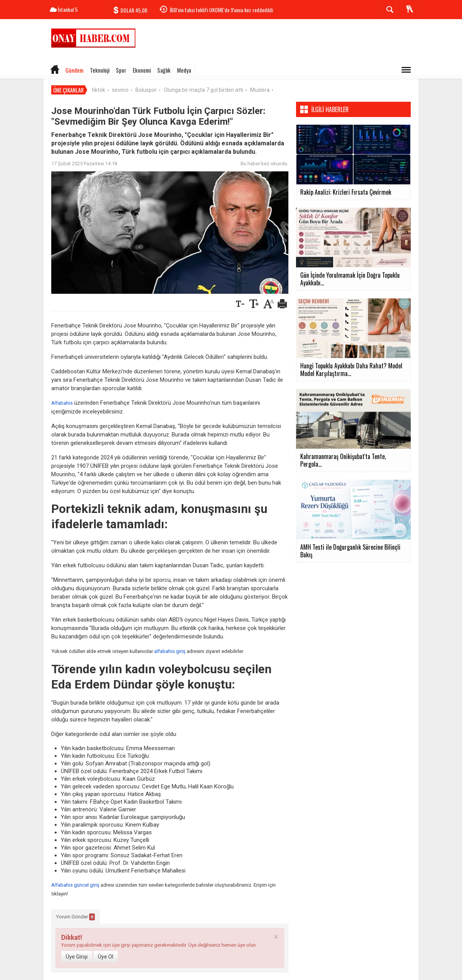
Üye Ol (106, 957)
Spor (121, 70)
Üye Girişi (77, 957)
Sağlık (164, 70)
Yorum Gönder (76, 917)
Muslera (260, 90)
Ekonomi (142, 70)
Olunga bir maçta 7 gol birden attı (203, 90)
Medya (184, 70)
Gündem (74, 70)
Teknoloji (100, 70)
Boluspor (146, 90)
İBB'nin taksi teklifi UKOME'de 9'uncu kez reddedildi (221, 10)
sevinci (120, 90)
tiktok (98, 90)
